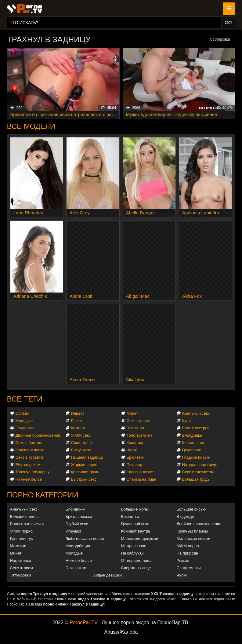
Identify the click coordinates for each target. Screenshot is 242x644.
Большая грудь (196, 479)
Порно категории (43, 495)
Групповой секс (135, 524)
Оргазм (22, 413)
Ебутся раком (28, 465)
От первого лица (136, 560)
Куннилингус (22, 538)
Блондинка (192, 435)
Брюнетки (135, 457)
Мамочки (18, 546)
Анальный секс (196, 413)
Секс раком (76, 568)
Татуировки (20, 575)
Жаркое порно (84, 465)
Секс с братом (29, 443)
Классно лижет (140, 472)
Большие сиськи (192, 509)
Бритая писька (79, 517)
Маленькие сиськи (194, 538)
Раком (77, 421)
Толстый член (139, 435)
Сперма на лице (142, 479)
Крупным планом (192, 531)
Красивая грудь (85, 472)
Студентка (25, 428)
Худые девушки (108, 575)
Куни (187, 421)
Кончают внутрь (136, 531)
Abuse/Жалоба (121, 632)
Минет (132, 413)
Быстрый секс (84, 479)
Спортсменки (189, 568)
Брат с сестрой (196, 428)
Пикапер (134, 465)
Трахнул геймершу (33, 472)
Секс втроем (138, 421)
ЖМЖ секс (81, 435)
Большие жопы (135, 509)
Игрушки (73, 531)
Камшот (78, 428)
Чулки (132, 450)
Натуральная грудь (200, 465)
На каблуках (132, 553)
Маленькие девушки (140, 538)
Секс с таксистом (198, 472)
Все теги (25, 399)
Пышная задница (87, 457)
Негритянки (21, 560)
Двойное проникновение (38, 435)
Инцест (78, 413)
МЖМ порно (188, 546)
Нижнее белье (29, 479)
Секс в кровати (29, 457)
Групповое (192, 450)
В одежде (185, 517)
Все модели (31, 126)
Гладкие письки (196, 457)
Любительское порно (85, 538)
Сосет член (81, 443)
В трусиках (81, 450)
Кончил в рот (194, 443)
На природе (188, 553)
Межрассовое (134, 546)
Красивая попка (30, 450)
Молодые (24, 421)
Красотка (135, 443)
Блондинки (76, 509)
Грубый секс (77, 524)
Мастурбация (78, 546)
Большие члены (25, 517)
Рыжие (183, 560)
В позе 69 (135, 428)
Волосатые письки (27, 524)
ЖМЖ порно (21, 531)
